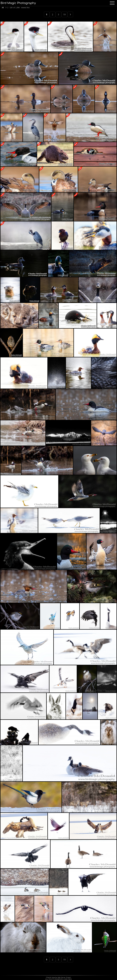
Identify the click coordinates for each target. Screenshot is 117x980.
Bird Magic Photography (18, 3)
